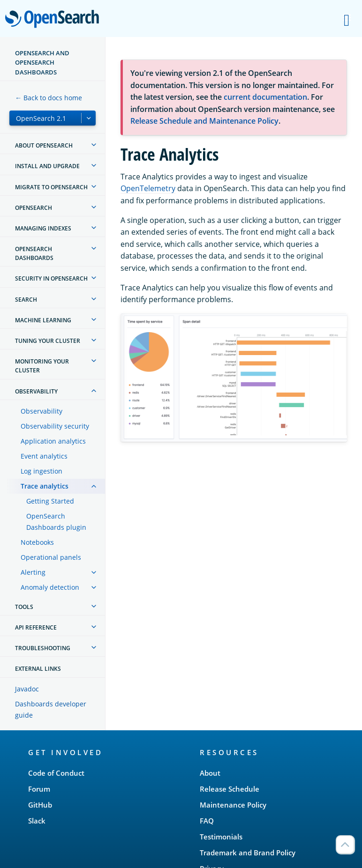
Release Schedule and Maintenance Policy (204, 121)
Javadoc (27, 689)
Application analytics (53, 441)
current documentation (265, 97)
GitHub (40, 805)
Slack (37, 821)
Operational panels (51, 557)
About (210, 773)
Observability (41, 411)
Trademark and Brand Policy (248, 853)
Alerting (33, 572)
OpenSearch (55, 20)
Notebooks (37, 542)
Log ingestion (41, 471)
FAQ (207, 821)
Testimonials (221, 837)
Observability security (55, 426)
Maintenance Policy (233, 805)
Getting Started (50, 501)
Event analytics (44, 456)
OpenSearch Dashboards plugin (56, 522)
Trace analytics (45, 486)
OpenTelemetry (148, 188)
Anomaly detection (50, 587)
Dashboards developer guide (51, 709)
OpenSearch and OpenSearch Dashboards (42, 63)
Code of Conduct (56, 773)
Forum (39, 789)
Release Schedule (230, 789)
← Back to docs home (49, 98)
